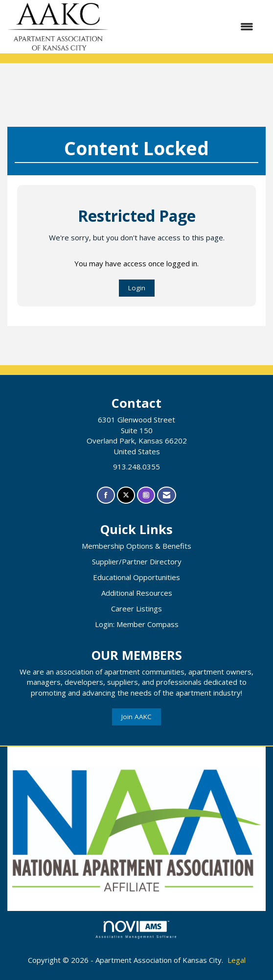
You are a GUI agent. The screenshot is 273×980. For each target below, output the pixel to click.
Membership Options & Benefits (136, 546)
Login (137, 288)
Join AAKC (136, 717)
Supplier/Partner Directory (137, 561)
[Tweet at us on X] (126, 495)
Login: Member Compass (137, 624)
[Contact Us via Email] (167, 495)
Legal (237, 960)
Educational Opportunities (136, 577)
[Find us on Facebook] (106, 495)
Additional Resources (137, 593)
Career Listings (136, 608)
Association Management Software (136, 930)
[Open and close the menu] (186, 27)
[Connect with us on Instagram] (146, 495)
